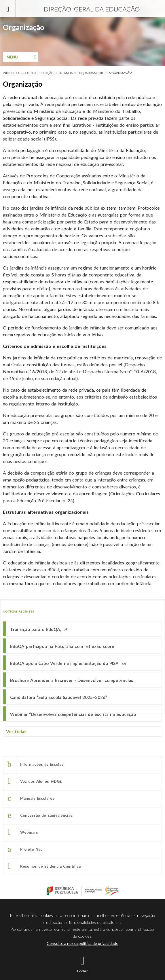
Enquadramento (91, 73)
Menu (12, 57)
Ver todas (16, 731)
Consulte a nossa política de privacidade (83, 943)
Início (7, 73)
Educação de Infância (55, 73)
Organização (121, 73)
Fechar (83, 971)
